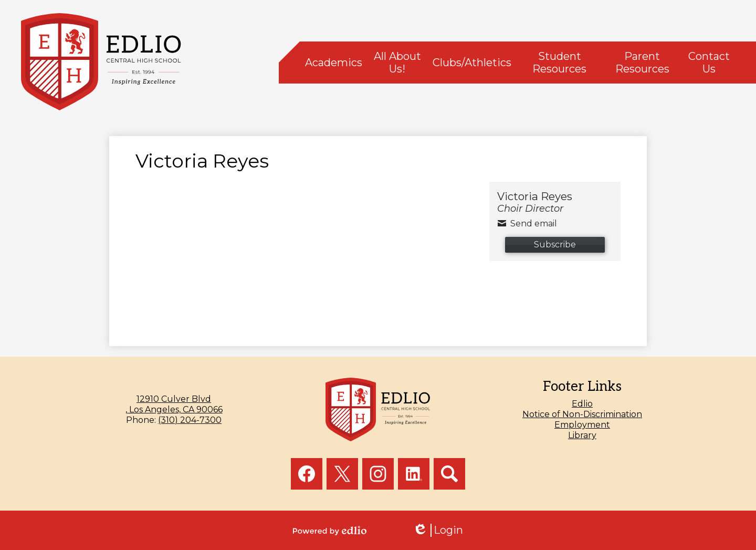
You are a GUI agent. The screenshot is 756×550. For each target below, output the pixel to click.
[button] (334, 63)
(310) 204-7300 (190, 420)
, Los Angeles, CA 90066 (174, 404)
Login (438, 530)
